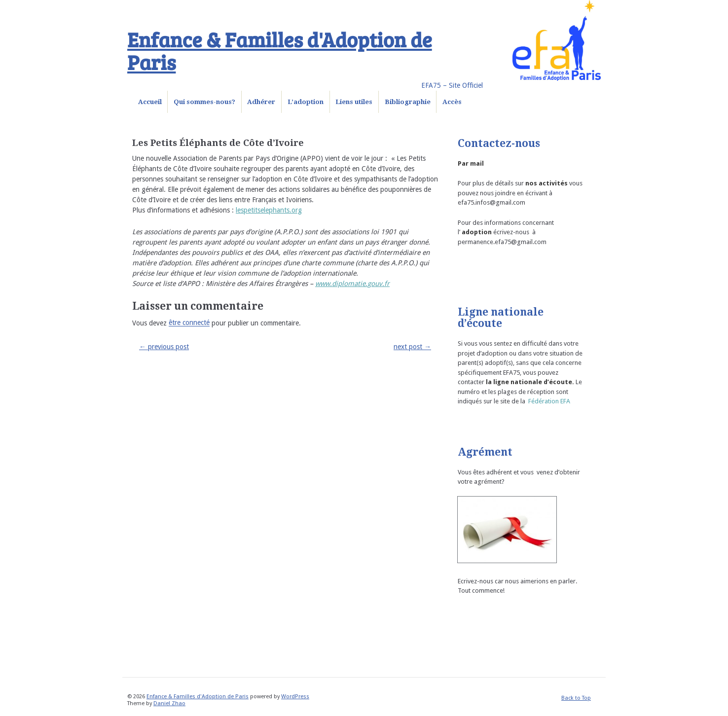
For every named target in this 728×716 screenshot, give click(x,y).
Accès (452, 102)
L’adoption (306, 102)
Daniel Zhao (169, 703)
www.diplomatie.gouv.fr (352, 284)
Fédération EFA (549, 401)
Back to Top (576, 698)
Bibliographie (408, 102)
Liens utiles (354, 102)
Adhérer (261, 102)
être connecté (189, 323)
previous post (164, 347)
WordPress (295, 697)
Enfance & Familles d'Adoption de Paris (280, 50)
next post (412, 347)
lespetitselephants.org (269, 210)
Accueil (150, 102)
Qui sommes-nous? (204, 102)
